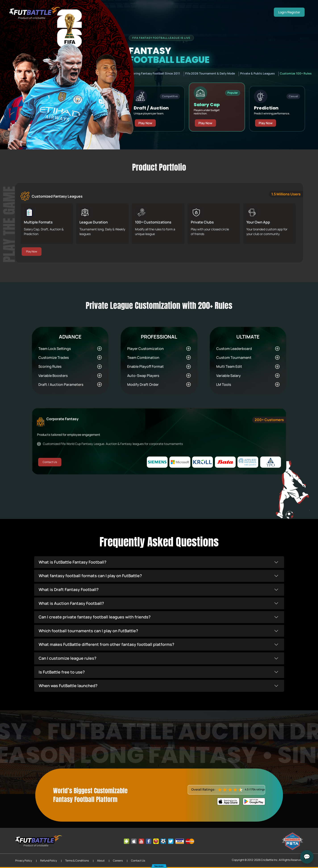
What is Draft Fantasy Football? (69, 589)
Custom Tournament (234, 358)
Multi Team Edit (229, 366)
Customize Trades (54, 358)
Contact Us (50, 462)
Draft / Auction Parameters (61, 384)
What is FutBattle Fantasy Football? (73, 562)
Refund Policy (49, 861)
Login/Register (290, 12)
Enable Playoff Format (145, 366)
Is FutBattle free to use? (62, 672)
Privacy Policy (24, 861)
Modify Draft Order (143, 384)
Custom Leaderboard (234, 348)
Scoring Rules (50, 366)
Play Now (145, 119)
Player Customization (145, 348)
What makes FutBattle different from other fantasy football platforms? (106, 644)
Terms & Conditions (77, 861)
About (101, 861)
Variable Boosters (53, 376)
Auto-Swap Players (143, 376)
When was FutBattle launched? (68, 686)
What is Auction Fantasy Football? (71, 603)
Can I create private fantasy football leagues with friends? (95, 617)
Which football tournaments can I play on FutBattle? (88, 631)
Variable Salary (229, 376)
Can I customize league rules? (68, 658)
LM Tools (224, 384)
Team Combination (143, 358)
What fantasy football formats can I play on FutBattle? (90, 576)
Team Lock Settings (55, 348)
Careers (118, 861)
